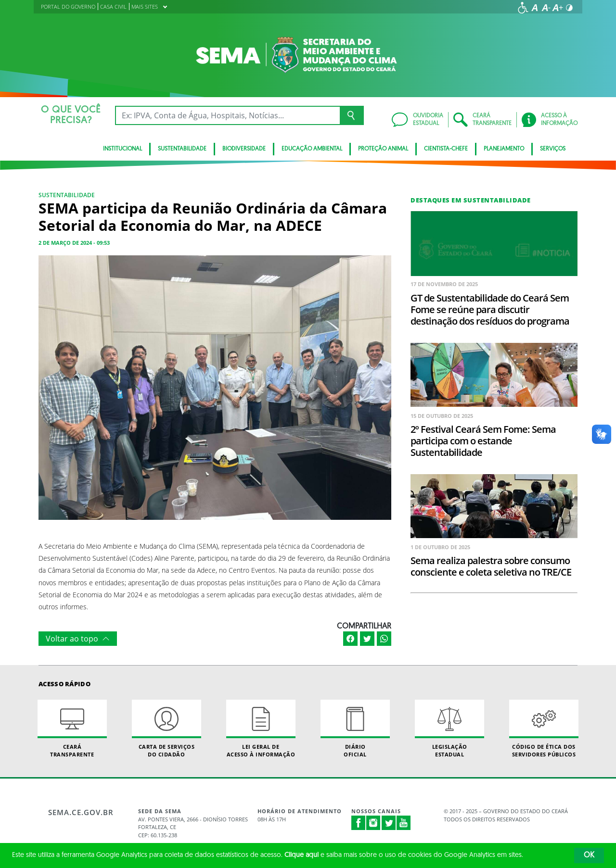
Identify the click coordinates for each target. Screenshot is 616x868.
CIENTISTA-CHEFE (446, 149)
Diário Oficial (355, 729)
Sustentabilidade (182, 149)
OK (589, 855)
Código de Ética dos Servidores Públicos (544, 729)
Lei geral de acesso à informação (261, 729)
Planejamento (504, 149)
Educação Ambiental (312, 149)
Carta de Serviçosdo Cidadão (167, 729)
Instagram (373, 823)
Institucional (122, 149)
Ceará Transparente (72, 729)
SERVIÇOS (553, 149)
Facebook (359, 823)
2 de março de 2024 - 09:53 (74, 243)
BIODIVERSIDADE (244, 149)
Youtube (404, 823)
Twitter (389, 823)
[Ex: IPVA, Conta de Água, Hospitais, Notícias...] (227, 115)
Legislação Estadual (449, 729)
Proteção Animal (383, 149)
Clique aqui (302, 855)
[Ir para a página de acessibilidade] (523, 8)
